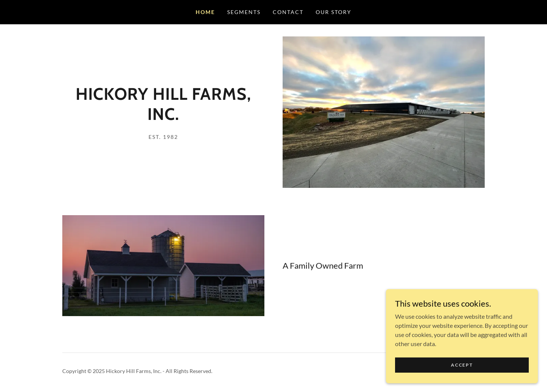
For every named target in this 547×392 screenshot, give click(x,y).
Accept (462, 365)
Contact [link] (288, 12)
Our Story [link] (334, 12)
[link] (163, 117)
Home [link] (205, 12)
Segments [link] (244, 12)
